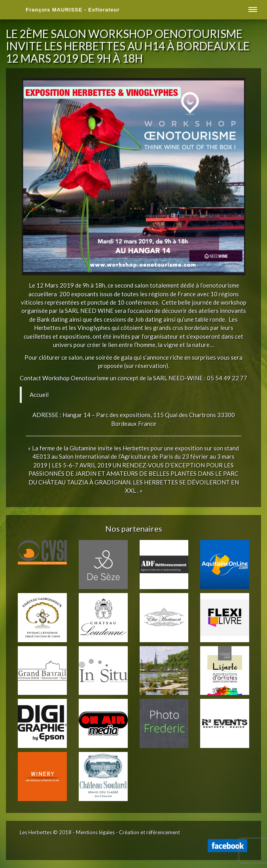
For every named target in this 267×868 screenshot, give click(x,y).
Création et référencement (150, 832)
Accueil (39, 395)
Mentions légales (95, 832)
